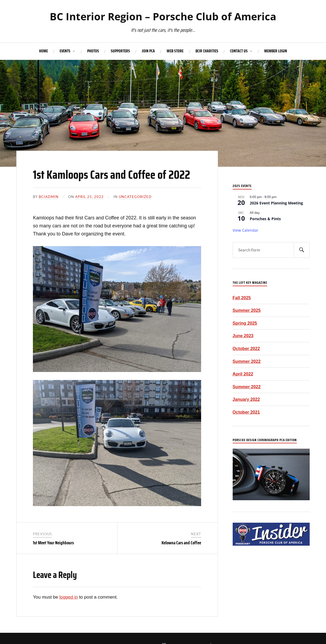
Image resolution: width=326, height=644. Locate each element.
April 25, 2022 (89, 197)
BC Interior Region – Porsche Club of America (163, 16)
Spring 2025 (245, 323)
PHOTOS (93, 51)
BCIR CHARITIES (207, 51)
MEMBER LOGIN (276, 51)
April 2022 (243, 374)
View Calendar (246, 230)
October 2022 (246, 348)
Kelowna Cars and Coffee (181, 543)
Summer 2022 (247, 361)
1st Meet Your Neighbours (53, 543)
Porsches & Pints (265, 219)
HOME (43, 51)
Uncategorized (135, 197)
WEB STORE (175, 51)
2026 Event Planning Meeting (276, 203)
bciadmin (49, 197)
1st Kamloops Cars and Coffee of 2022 (112, 175)
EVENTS (65, 51)
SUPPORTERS (120, 51)
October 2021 (246, 412)
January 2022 (246, 399)
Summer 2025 (247, 310)
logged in (69, 597)
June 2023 (243, 336)
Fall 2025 (242, 298)
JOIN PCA (148, 51)
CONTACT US (239, 51)
